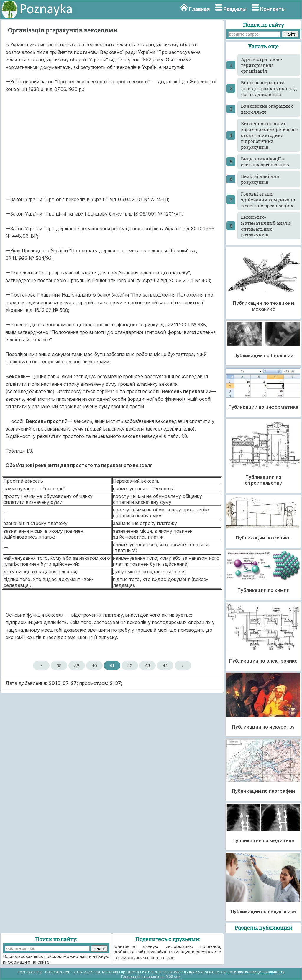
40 (94, 666)
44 (165, 666)
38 (59, 666)
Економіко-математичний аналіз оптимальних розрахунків (266, 226)
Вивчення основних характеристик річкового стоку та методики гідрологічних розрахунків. (269, 135)
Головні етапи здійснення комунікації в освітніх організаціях (268, 200)
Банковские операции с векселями (267, 109)
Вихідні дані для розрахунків (260, 179)
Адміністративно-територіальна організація (262, 65)
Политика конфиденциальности (256, 972)
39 (77, 666)
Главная (199, 9)
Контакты (273, 9)
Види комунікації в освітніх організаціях (265, 162)
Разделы (235, 9)
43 (147, 666)
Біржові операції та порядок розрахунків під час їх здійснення (269, 88)
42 (130, 666)
